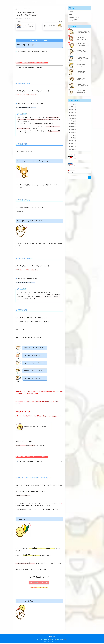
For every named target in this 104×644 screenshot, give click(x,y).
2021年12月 (73, 143)
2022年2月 (72, 137)
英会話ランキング (72, 175)
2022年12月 (73, 108)
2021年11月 (73, 146)
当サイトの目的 (52, 2)
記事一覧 (88, 2)
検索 (90, 180)
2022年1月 (72, 140)
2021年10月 (73, 149)
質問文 (63, 2)
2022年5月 (72, 128)
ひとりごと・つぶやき (71, 2)
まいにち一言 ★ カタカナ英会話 (25, 2)
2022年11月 (73, 111)
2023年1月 (72, 105)
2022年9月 (72, 116)
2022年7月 (72, 122)
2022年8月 (72, 119)
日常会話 (58, 2)
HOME (52, 637)
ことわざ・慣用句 (81, 2)
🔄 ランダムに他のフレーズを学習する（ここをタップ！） (31, 67)
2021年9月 (72, 152)
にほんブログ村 (72, 168)
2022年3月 (72, 134)
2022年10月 (73, 114)
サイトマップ (40, 640)
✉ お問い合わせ (64, 640)
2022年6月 (72, 125)
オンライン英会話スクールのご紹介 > (39, 583)
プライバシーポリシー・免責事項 (51, 640)
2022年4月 (72, 131)
